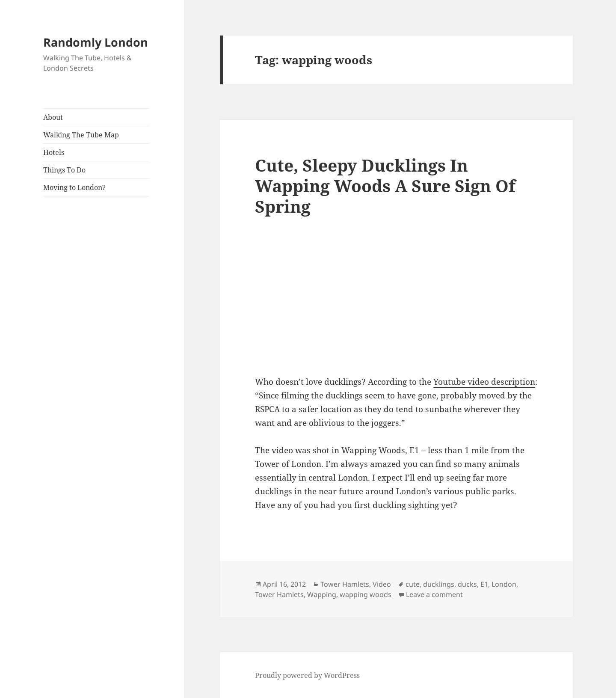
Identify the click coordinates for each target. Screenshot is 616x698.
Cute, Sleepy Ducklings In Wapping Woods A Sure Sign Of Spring (385, 186)
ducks (467, 584)
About (53, 117)
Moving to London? (74, 187)
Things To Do (64, 170)
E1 (484, 584)
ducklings (439, 584)
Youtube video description (484, 382)
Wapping (322, 594)
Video (382, 584)
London (504, 584)
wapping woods (366, 594)
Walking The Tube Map (81, 135)
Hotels (54, 152)
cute (413, 584)
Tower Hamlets (345, 584)
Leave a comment (434, 594)
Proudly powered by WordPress (307, 675)
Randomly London (96, 42)
